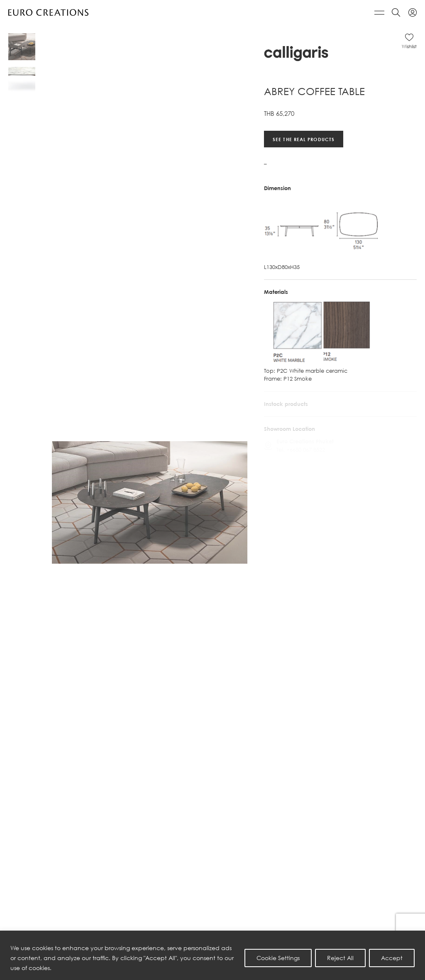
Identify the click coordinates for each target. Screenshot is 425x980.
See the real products (304, 139)
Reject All (340, 958)
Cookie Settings (278, 958)
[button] (409, 41)
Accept (392, 958)
